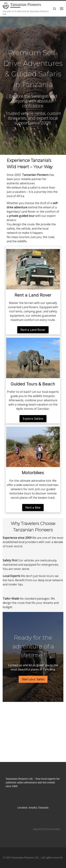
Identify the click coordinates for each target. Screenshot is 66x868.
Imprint (37, 789)
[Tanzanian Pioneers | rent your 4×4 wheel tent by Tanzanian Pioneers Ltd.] (6, 5)
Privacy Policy (52, 789)
